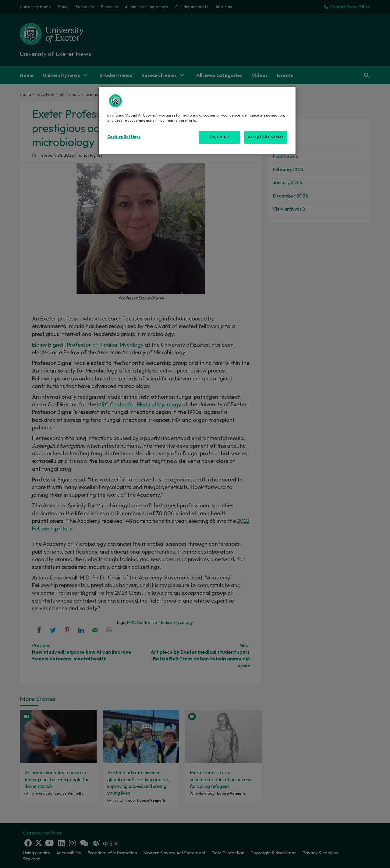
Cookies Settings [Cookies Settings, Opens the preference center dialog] (124, 137)
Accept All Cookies (266, 137)
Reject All (220, 137)
